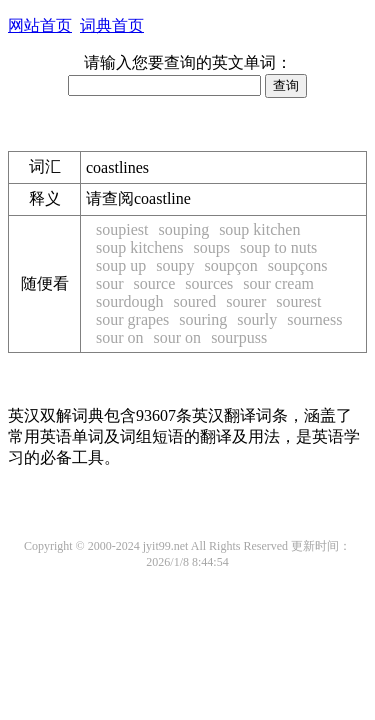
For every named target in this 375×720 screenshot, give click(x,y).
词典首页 (112, 25)
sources (209, 283)
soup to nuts (278, 247)
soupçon (230, 265)
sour (110, 283)
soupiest (122, 229)
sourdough (130, 301)
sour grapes (132, 319)
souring (203, 319)
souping (183, 229)
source (155, 283)
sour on (120, 337)
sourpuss (239, 337)
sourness (314, 319)
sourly (257, 319)
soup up (121, 265)
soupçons (298, 265)
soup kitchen (259, 229)
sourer (246, 301)
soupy (175, 265)
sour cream (278, 283)
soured (195, 301)
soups (212, 247)
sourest (298, 301)
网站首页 (40, 25)
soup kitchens (140, 247)
